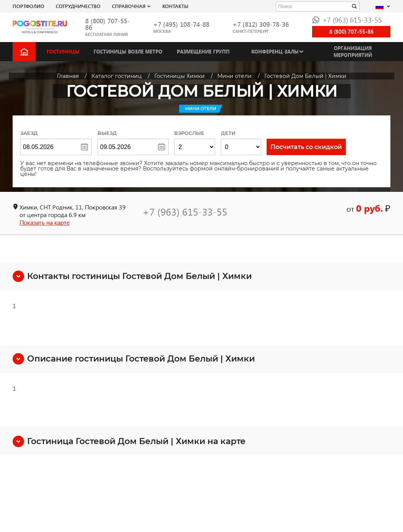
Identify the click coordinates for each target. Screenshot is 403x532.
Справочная (129, 6)
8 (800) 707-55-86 (108, 24)
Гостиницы (63, 51)
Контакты (175, 6)
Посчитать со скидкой (306, 147)
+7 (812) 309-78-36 (261, 24)
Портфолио (28, 6)
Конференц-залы (275, 51)
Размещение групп (203, 51)
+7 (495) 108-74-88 (181, 24)
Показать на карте (45, 222)
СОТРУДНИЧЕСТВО (78, 6)
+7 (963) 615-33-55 (347, 20)
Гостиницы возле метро (128, 51)
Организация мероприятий (353, 51)
